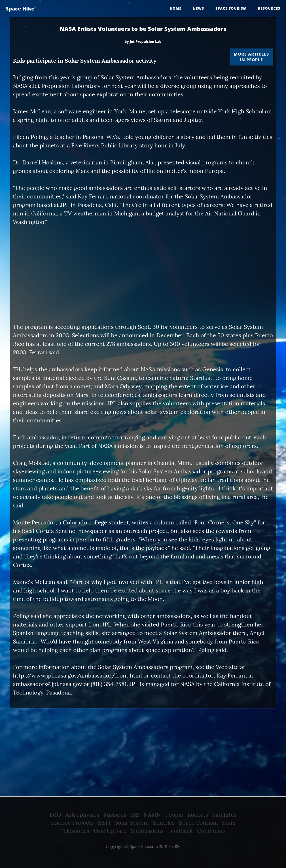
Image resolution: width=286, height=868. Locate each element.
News (198, 8)
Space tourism (231, 8)
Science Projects (72, 823)
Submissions (147, 831)
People (174, 815)
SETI (104, 823)
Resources (269, 8)
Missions (115, 815)
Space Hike (20, 9)
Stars (229, 823)
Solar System (132, 823)
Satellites (224, 815)
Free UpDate (110, 831)
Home (176, 8)
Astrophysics (82, 815)
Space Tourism (199, 823)
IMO (55, 815)
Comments (211, 831)
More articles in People (251, 57)
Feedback (180, 831)
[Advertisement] (143, 274)
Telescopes (75, 831)
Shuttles (164, 823)
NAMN (152, 815)
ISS (135, 815)
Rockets (198, 815)
